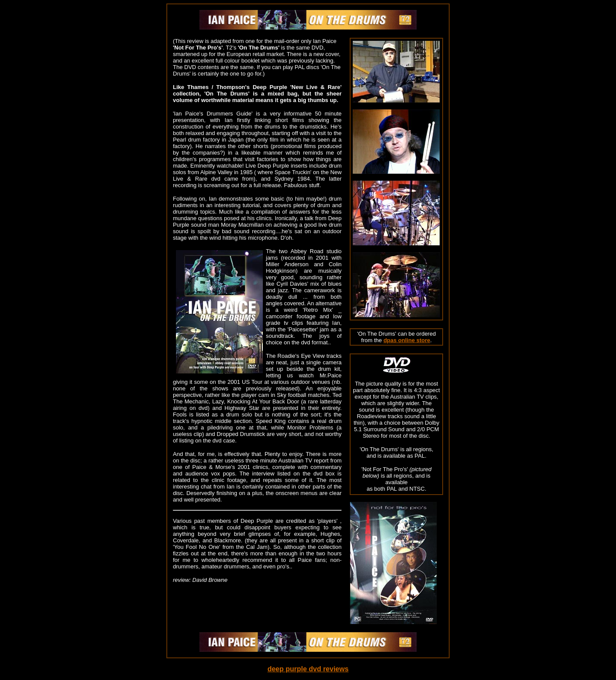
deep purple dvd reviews (308, 669)
